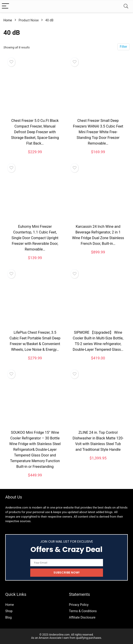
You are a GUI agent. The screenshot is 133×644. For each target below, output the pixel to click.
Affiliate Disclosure (82, 617)
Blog (8, 617)
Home (8, 20)
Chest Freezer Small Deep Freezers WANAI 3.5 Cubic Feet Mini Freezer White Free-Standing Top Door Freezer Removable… (98, 132)
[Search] (126, 6)
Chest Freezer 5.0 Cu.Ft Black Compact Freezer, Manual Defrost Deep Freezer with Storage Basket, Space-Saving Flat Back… (35, 132)
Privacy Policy (79, 605)
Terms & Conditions (83, 611)
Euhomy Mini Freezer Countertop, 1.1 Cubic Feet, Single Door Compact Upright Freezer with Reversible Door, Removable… (35, 238)
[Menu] (5, 6)
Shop (9, 611)
